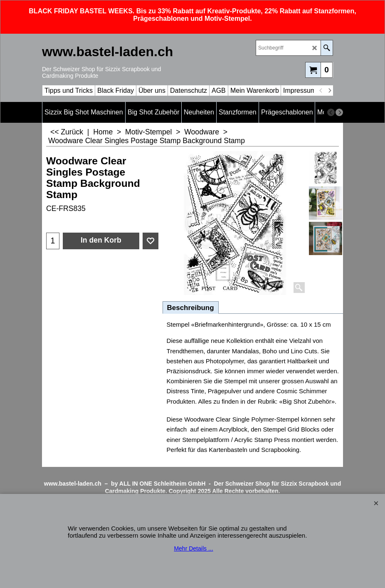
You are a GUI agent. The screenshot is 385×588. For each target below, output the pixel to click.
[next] (329, 91)
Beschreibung (191, 308)
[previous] (321, 91)
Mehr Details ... (193, 548)
